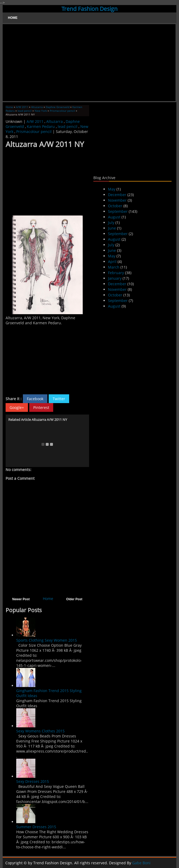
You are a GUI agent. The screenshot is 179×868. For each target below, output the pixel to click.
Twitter (59, 399)
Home (13, 18)
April (112, 262)
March (114, 267)
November (117, 200)
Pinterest (41, 407)
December (117, 195)
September (118, 211)
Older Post (74, 599)
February (116, 273)
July (111, 223)
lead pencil (25, 111)
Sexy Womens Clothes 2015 (40, 731)
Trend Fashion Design (89, 9)
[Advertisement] (89, 63)
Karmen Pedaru (41, 126)
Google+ (17, 407)
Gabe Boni (141, 863)
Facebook (35, 399)
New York (41, 111)
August (114, 217)
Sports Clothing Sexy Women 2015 (47, 640)
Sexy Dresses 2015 (33, 781)
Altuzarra (37, 107)
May (112, 189)
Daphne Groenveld (58, 107)
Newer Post (21, 599)
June (112, 228)
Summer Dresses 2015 (36, 827)
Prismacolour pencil (62, 111)
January (115, 278)
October (115, 206)
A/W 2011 (22, 107)
